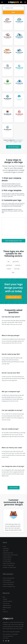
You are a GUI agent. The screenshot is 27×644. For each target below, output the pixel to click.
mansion (9, 269)
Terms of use (6, 603)
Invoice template (7, 580)
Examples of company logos (9, 567)
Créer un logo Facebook (8, 582)
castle (7, 142)
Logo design (6, 549)
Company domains (7, 557)
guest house (16, 262)
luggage (15, 142)
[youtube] (8, 641)
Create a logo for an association (10, 555)
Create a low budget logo (9, 563)
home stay (17, 269)
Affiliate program (7, 607)
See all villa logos (14, 147)
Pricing (4, 546)
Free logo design (7, 561)
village (20, 142)
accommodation (19, 140)
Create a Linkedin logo (8, 584)
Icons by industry (7, 559)
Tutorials (5, 599)
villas (13, 272)
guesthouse (9, 265)
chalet (11, 142)
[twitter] (6, 641)
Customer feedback (7, 601)
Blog (4, 597)
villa (9, 262)
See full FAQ (14, 488)
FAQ (4, 610)
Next (13, 12)
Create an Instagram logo (9, 586)
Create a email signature (9, 578)
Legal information (7, 605)
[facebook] (4, 641)
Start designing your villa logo (14, 241)
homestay (18, 265)
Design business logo (8, 553)
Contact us (5, 612)
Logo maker (6, 551)
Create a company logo (8, 565)
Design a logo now (14, 297)
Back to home (14, 2)
